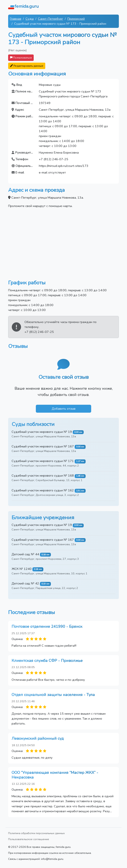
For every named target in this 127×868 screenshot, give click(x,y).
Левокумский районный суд (38, 738)
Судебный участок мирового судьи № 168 (43, 476)
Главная (16, 19)
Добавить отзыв (64, 409)
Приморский (76, 19)
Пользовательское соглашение (29, 839)
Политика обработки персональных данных (36, 833)
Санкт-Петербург (51, 19)
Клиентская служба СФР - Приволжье (47, 661)
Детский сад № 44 (25, 554)
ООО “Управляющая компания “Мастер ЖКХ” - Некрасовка (55, 775)
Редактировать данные (27, 66)
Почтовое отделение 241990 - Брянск (47, 626)
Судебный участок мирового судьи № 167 (43, 446)
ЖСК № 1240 (22, 569)
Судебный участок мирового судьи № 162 (43, 490)
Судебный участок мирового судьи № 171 (43, 461)
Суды (30, 19)
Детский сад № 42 (25, 583)
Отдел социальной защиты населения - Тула (53, 695)
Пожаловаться (21, 58)
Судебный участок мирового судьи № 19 (42, 432)
